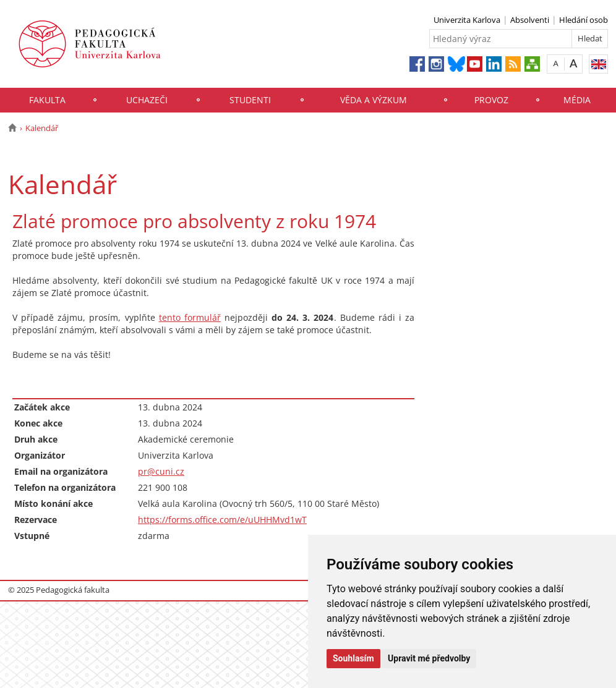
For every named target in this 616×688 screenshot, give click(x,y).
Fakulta (47, 100)
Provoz (491, 100)
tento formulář (190, 317)
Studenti (250, 100)
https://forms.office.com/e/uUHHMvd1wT (222, 520)
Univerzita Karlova (467, 20)
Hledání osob (584, 20)
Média (577, 100)
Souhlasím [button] (353, 658)
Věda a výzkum (374, 100)
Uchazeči (147, 100)
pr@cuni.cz (161, 471)
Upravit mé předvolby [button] (429, 658)
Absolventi (530, 20)
